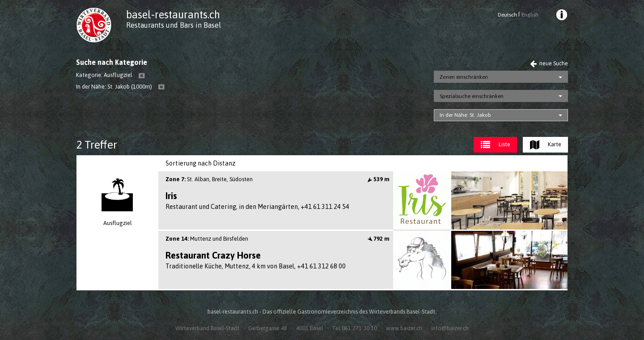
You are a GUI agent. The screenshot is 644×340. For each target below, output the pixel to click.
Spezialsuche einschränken (472, 96)
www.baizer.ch (404, 328)
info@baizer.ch (450, 328)
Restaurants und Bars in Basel (174, 25)
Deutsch (507, 15)
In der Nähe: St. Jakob (465, 115)
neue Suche (549, 63)
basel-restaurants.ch (173, 15)
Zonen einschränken (464, 77)
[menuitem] (561, 16)
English (530, 15)
